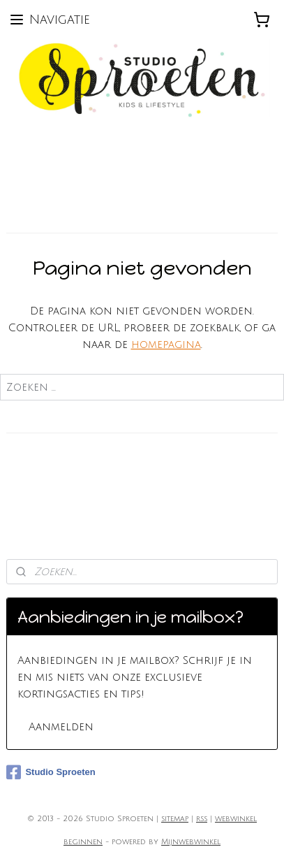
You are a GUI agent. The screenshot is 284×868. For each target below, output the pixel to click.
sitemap (175, 819)
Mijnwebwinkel (191, 842)
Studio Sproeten (51, 772)
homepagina (166, 345)
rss (202, 819)
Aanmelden (61, 727)
